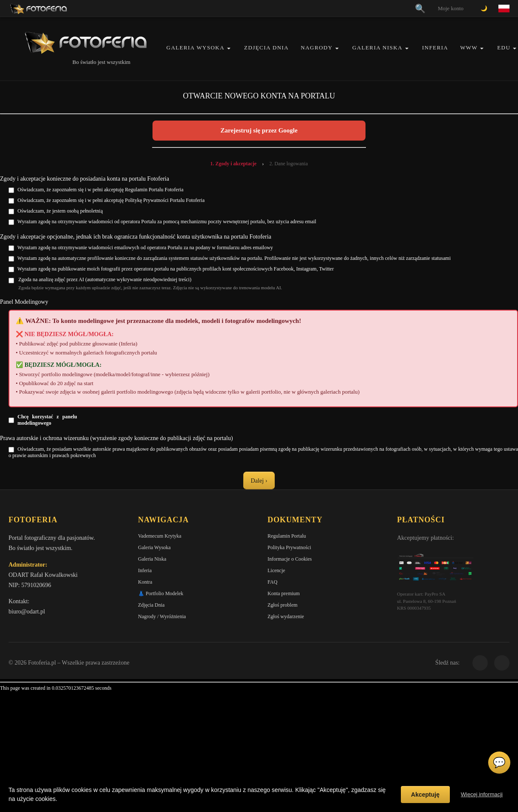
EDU (504, 48)
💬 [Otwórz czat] (499, 763)
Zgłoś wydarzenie (286, 618)
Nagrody (317, 48)
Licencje (276, 572)
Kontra (145, 583)
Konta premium (284, 595)
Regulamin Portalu (287, 537)
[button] (229, 48)
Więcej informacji (482, 794)
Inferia (435, 48)
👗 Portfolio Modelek (161, 595)
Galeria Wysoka (196, 48)
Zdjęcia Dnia (266, 48)
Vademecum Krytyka (160, 537)
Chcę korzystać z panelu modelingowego (47, 420)
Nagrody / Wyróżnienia (162, 618)
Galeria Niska (377, 48)
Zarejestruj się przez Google (259, 130)
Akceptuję (425, 795)
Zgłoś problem (282, 606)
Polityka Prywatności (289, 549)
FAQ (272, 583)
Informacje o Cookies (290, 560)
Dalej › (259, 481)
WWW (469, 48)
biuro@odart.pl (27, 613)
